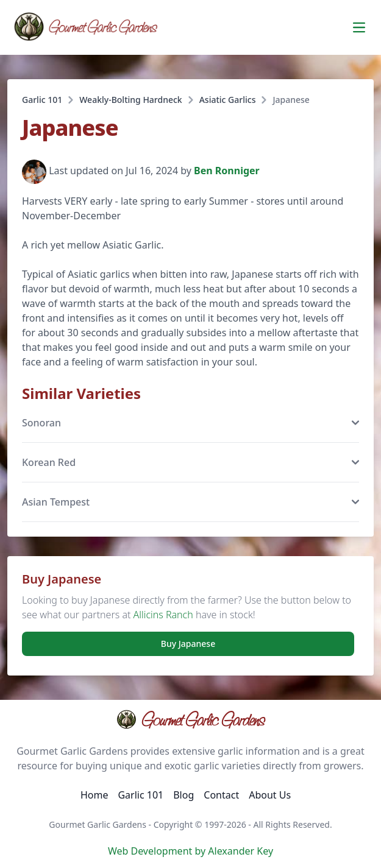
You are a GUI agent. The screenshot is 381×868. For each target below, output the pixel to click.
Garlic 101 (42, 100)
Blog (183, 795)
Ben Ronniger (227, 171)
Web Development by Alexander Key (190, 851)
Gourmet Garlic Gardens (190, 719)
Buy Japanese (188, 644)
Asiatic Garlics (228, 100)
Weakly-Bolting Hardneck (130, 100)
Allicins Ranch (163, 615)
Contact (221, 795)
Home (94, 795)
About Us (270, 795)
